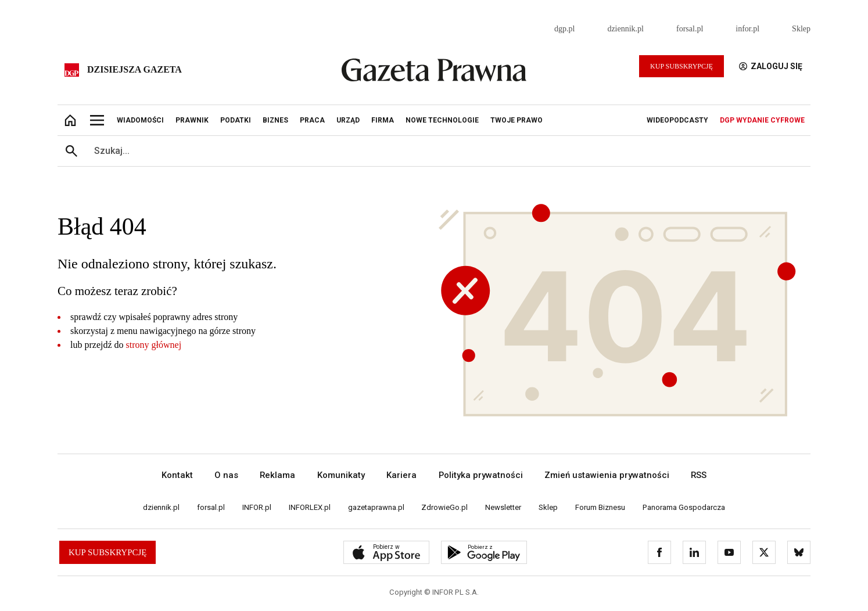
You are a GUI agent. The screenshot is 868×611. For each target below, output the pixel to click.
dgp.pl (564, 29)
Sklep (801, 29)
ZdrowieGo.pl (444, 507)
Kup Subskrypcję (682, 66)
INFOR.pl (257, 507)
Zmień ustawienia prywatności (607, 475)
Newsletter (503, 507)
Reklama (277, 475)
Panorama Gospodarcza (684, 507)
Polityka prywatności (481, 475)
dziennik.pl (625, 29)
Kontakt (177, 475)
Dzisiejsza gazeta (134, 69)
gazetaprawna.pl (376, 507)
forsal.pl (690, 29)
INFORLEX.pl (310, 507)
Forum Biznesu (600, 507)
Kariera (401, 475)
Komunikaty (341, 475)
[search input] (448, 151)
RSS (699, 475)
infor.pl (747, 29)
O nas (226, 475)
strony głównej (154, 345)
